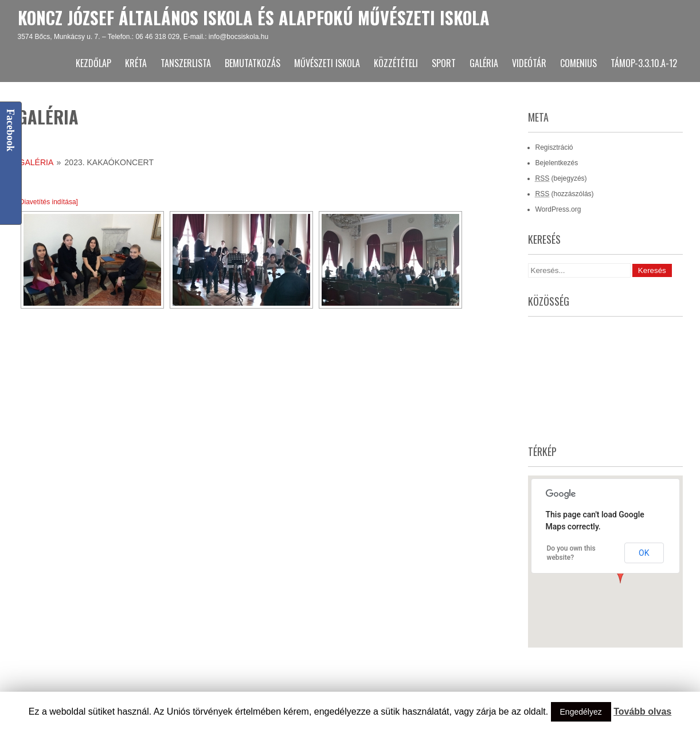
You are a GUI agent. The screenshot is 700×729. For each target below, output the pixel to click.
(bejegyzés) (561, 178)
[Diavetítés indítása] (48, 202)
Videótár (529, 63)
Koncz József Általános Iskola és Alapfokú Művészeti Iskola (254, 17)
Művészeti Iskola (327, 63)
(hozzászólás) (565, 194)
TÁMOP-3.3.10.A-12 (644, 63)
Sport (444, 63)
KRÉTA (136, 63)
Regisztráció (554, 147)
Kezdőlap (93, 63)
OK (644, 553)
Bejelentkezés (557, 163)
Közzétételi (396, 63)
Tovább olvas (642, 712)
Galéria (484, 63)
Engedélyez (581, 712)
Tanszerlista (186, 63)
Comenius (578, 63)
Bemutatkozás (253, 63)
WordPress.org (558, 209)
